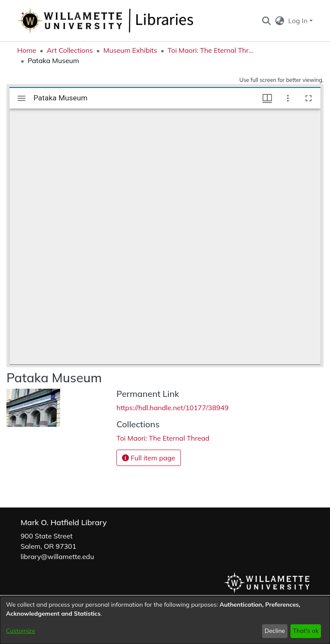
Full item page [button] (149, 458)
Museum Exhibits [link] (130, 50)
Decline (275, 631)
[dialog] (165, 620)
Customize (21, 631)
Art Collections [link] (70, 50)
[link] (163, 438)
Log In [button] (299, 21)
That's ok (306, 631)
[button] (266, 21)
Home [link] (27, 50)
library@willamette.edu (57, 556)
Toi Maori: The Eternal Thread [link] (211, 50)
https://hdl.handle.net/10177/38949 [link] (173, 408)
